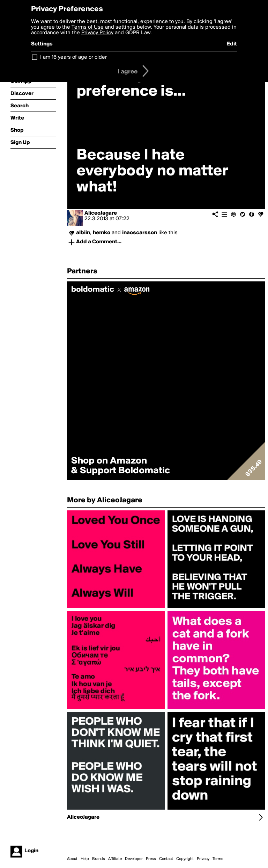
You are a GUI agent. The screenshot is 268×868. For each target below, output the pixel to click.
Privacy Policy (97, 33)
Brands (99, 859)
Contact (166, 859)
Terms (218, 859)
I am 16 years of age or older (73, 57)
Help (85, 859)
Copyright (185, 859)
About (72, 859)
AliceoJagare (101, 213)
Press (151, 859)
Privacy (203, 859)
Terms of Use (88, 27)
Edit (232, 44)
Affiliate (115, 859)
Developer (134, 859)
